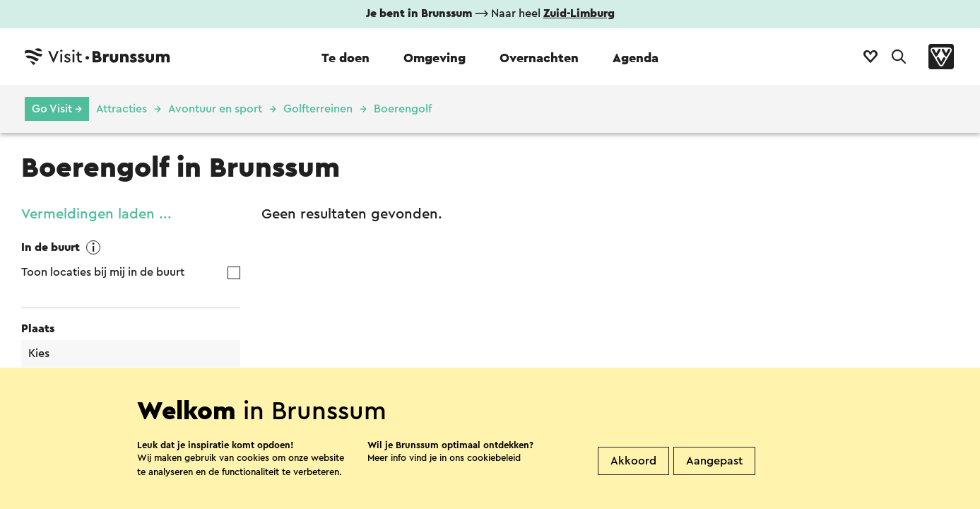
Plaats (38, 329)
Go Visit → (57, 109)
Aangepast (714, 476)
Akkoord (633, 476)
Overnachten (539, 58)
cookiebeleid (494, 473)
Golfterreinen (318, 109)
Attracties (122, 109)
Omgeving (435, 58)
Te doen (346, 58)
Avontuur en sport (215, 109)
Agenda (636, 58)
